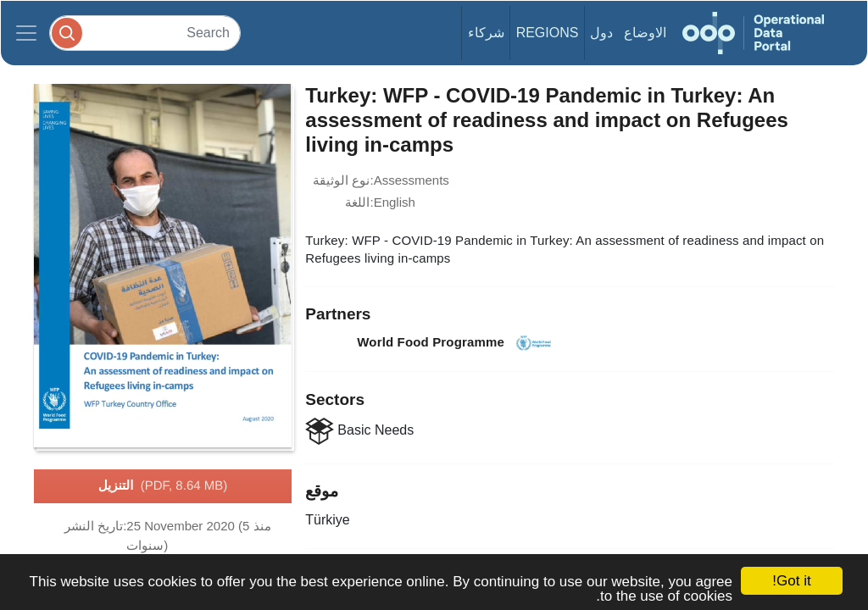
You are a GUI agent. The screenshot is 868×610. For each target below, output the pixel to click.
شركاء (486, 33)
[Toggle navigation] (26, 33)
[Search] (145, 33)
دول (601, 33)
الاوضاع (645, 33)
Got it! (791, 581)
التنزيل (163, 486)
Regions (548, 33)
